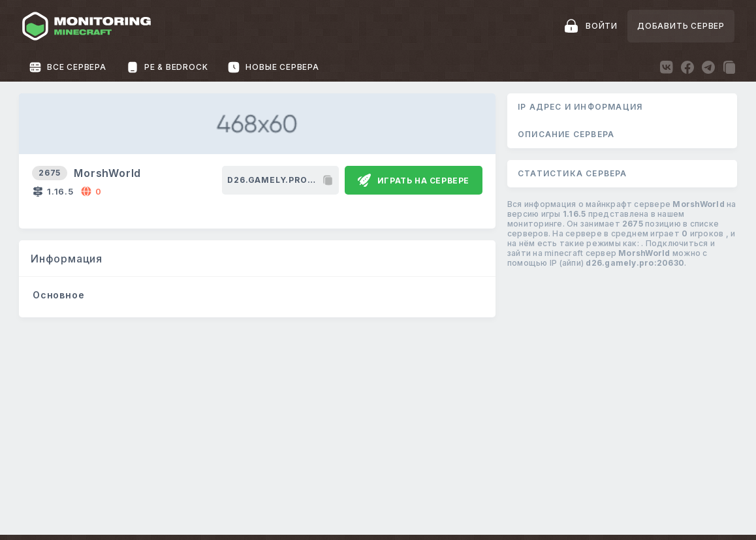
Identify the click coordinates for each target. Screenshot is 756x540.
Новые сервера (273, 67)
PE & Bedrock (167, 67)
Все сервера (68, 67)
